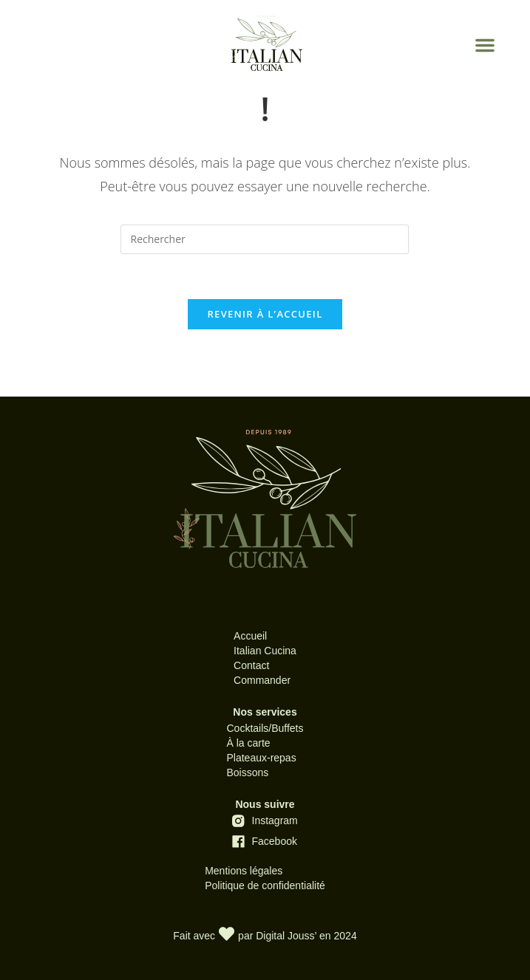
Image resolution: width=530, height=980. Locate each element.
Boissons (247, 772)
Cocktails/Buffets (265, 728)
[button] (485, 45)
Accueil (250, 636)
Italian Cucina (265, 651)
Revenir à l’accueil (265, 314)
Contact (251, 665)
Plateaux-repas (261, 758)
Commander (262, 680)
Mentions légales (244, 871)
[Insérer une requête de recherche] (265, 239)
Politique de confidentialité (265, 885)
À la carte (248, 743)
